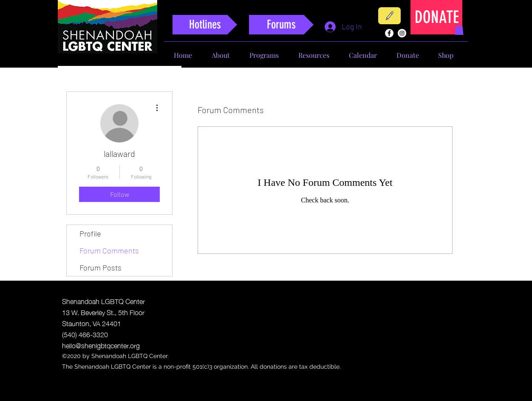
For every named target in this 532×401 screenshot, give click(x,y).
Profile (90, 233)
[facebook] (389, 33)
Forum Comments (109, 250)
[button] (459, 30)
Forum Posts (100, 267)
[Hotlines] (205, 25)
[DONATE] (437, 17)
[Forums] (281, 25)
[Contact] (389, 16)
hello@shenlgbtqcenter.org (101, 345)
